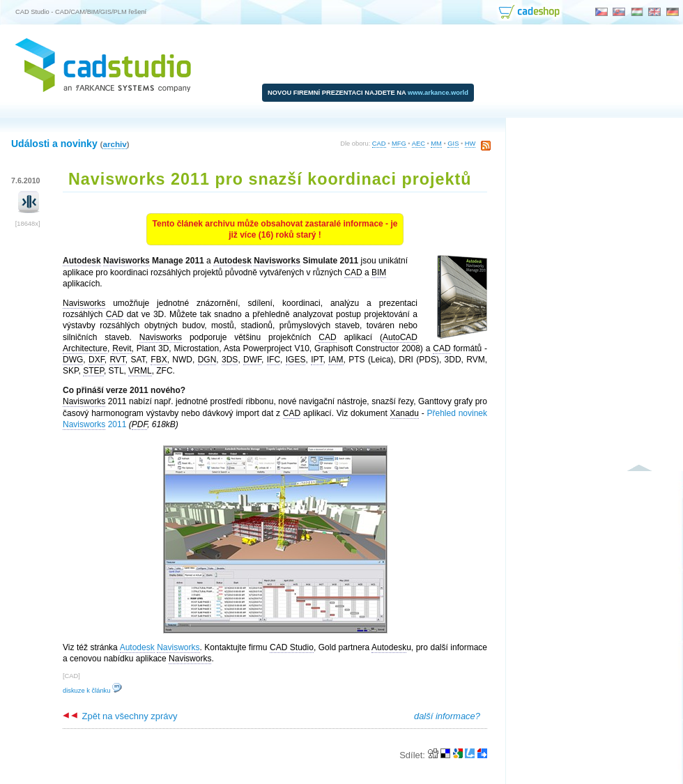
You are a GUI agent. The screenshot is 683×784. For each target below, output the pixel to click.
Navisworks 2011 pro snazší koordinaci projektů (270, 179)
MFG (399, 144)
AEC (419, 144)
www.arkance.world (438, 93)
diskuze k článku (92, 691)
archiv (114, 144)
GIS (453, 144)
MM (436, 144)
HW (470, 144)
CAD (379, 144)
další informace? (447, 716)
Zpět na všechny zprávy (120, 716)
